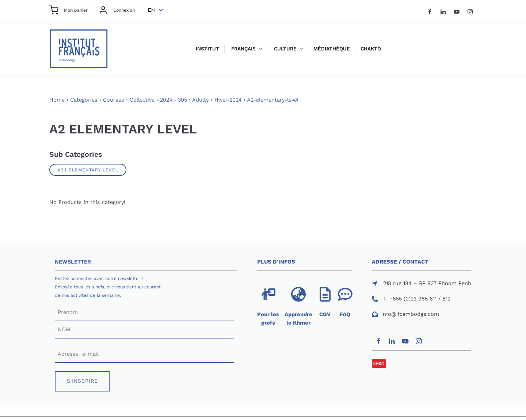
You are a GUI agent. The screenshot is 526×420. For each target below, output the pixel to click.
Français (243, 49)
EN (151, 10)
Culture (285, 49)
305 (182, 100)
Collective (142, 100)
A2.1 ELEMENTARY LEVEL (88, 170)
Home (57, 100)
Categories (84, 100)
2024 (166, 100)
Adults (201, 100)
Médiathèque (332, 49)
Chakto (371, 49)
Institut (207, 49)
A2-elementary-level (273, 100)
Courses (114, 100)
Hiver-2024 (228, 100)
